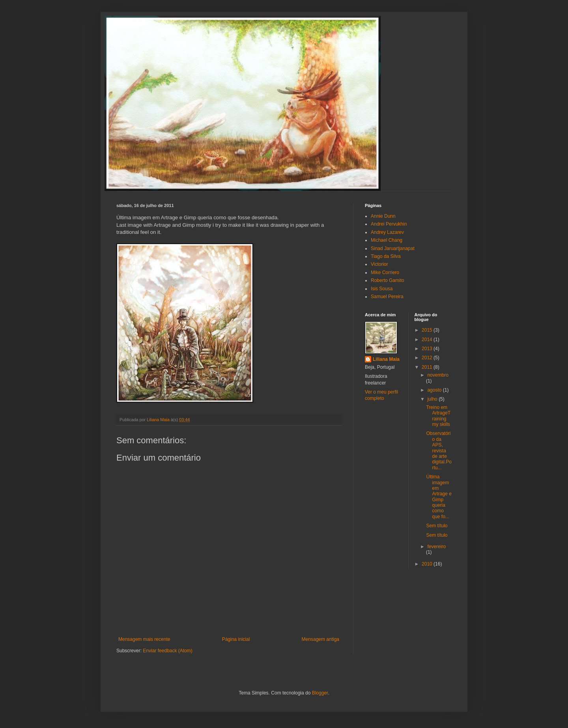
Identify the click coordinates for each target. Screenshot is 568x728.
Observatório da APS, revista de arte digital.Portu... (439, 450)
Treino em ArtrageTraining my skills (438, 416)
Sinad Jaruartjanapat (393, 248)
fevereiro (436, 547)
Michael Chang (387, 240)
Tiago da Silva (386, 256)
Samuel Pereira (387, 297)
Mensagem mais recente (144, 639)
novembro (438, 375)
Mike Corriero (385, 273)
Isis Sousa (382, 289)
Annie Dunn (383, 216)
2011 (428, 367)
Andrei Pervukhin (389, 224)
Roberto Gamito (388, 280)
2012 (428, 358)
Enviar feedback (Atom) (167, 651)
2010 (428, 564)
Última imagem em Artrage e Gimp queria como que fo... (439, 497)
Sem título (437, 526)
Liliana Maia (386, 359)
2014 (428, 340)
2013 (428, 349)
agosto (435, 390)
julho (433, 399)
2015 (428, 330)
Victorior (379, 264)
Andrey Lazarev (387, 232)
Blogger (320, 693)
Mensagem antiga (320, 639)
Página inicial (236, 639)
